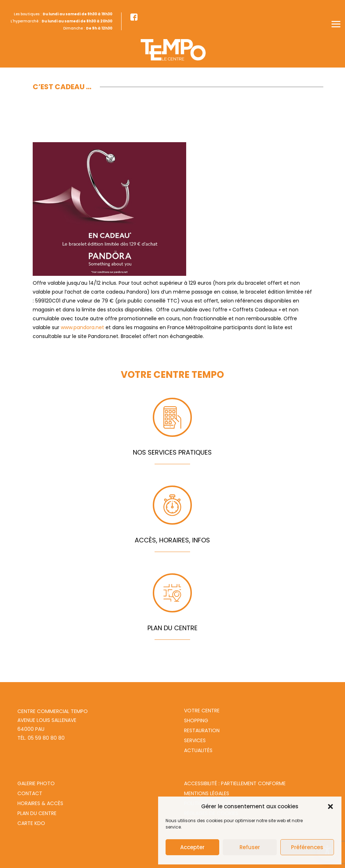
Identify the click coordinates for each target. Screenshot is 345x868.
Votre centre (202, 711)
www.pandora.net (82, 327)
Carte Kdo (31, 823)
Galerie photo (36, 783)
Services (195, 740)
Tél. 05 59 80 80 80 (41, 738)
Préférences (307, 847)
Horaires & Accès (40, 803)
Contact (30, 793)
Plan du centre (37, 813)
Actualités (198, 750)
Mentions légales (207, 793)
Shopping (196, 720)
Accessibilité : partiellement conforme (235, 783)
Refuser (250, 847)
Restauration (202, 730)
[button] (330, 807)
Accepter (192, 847)
